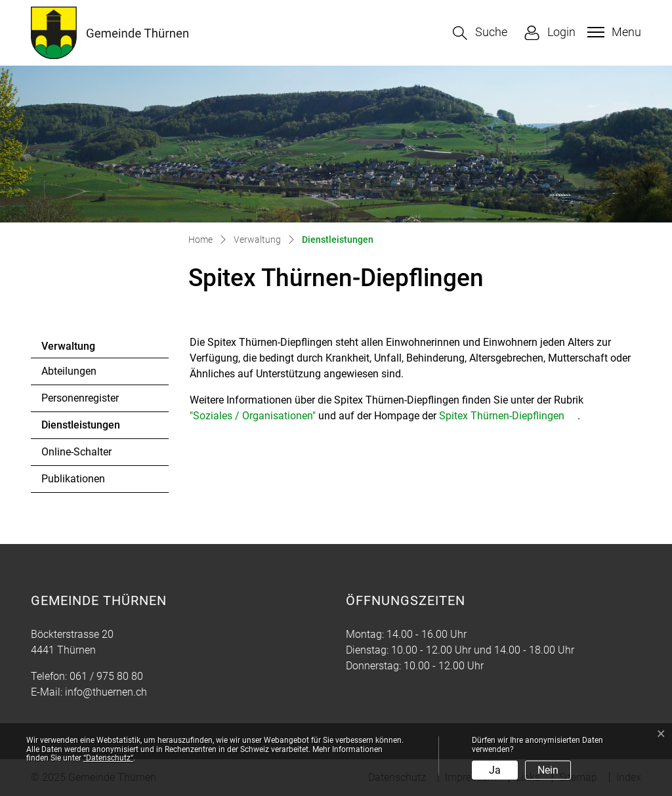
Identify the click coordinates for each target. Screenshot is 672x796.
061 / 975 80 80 (106, 676)
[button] (480, 33)
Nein (548, 770)
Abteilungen (69, 371)
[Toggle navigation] (613, 32)
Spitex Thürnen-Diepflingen (502, 416)
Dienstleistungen (80, 429)
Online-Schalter (76, 452)
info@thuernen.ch (106, 692)
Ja (495, 770)
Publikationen (73, 479)
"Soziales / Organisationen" (253, 416)
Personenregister (80, 398)
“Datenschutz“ (108, 758)
